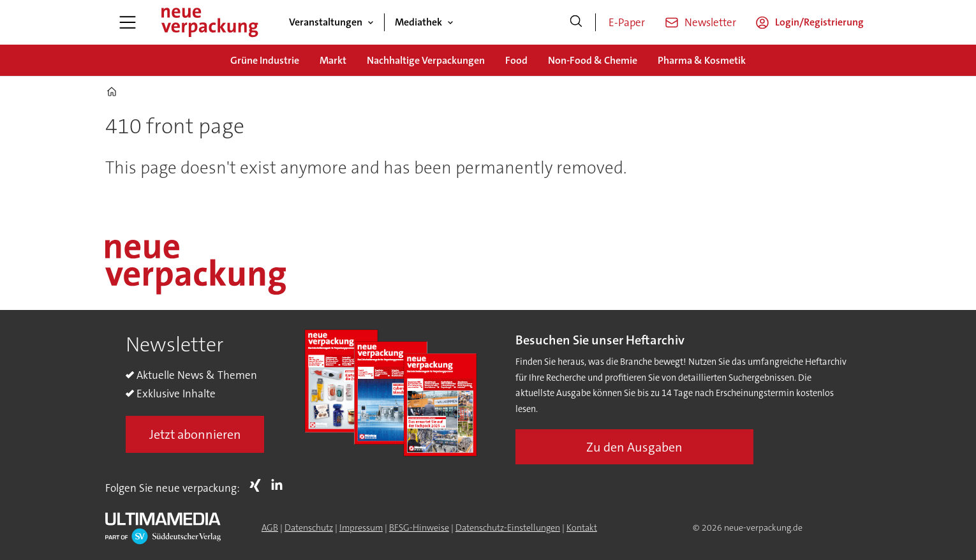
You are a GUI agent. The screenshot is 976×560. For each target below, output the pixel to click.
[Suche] (576, 22)
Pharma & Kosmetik (702, 60)
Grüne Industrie (265, 60)
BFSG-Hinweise (419, 527)
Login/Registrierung (819, 22)
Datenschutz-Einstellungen (508, 527)
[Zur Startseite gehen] (209, 22)
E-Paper (627, 22)
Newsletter (710, 22)
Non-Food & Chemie (593, 60)
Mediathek (418, 22)
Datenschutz (309, 527)
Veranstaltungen (326, 22)
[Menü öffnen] (128, 22)
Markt (333, 60)
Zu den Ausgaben (634, 447)
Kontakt (582, 527)
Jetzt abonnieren (195, 434)
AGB (270, 527)
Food (516, 60)
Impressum (361, 527)
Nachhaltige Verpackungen (426, 60)
